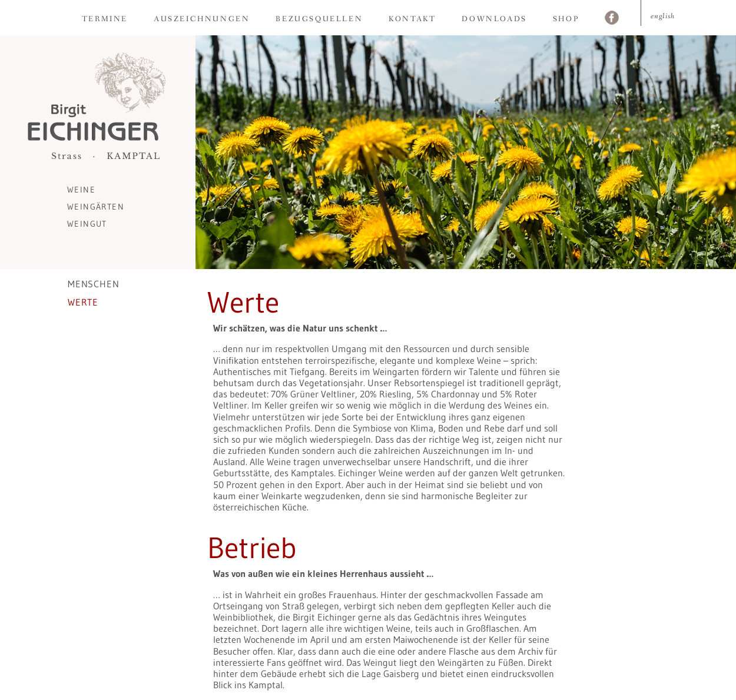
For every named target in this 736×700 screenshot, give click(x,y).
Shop (566, 19)
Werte (83, 302)
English (663, 16)
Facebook (612, 19)
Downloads (494, 19)
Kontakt (412, 19)
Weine (81, 190)
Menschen (93, 284)
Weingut (87, 224)
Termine (105, 19)
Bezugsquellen (319, 19)
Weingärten (96, 207)
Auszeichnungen (202, 19)
